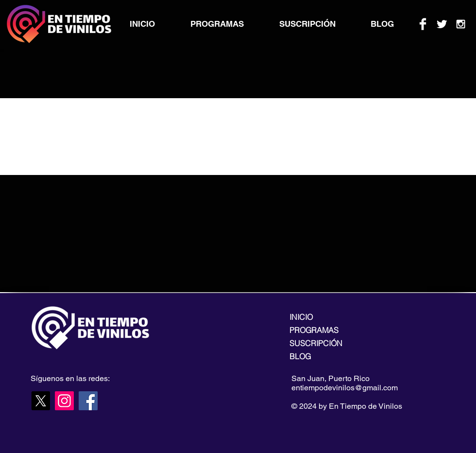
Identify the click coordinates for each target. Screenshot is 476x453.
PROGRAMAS (314, 330)
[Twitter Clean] (442, 24)
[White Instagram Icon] (461, 24)
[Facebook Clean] (423, 24)
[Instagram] (64, 401)
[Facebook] (88, 401)
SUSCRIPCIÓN (316, 343)
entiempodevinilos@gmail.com (345, 388)
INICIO (301, 317)
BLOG (300, 356)
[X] (41, 401)
